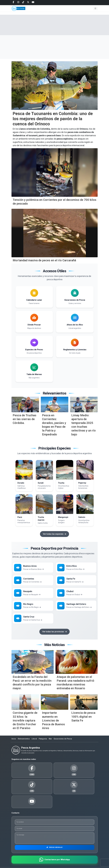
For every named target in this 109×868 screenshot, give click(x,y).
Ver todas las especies (54, 534)
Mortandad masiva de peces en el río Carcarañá (44, 260)
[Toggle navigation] (95, 10)
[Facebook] (13, 2)
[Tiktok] (23, 2)
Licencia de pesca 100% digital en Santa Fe (83, 720)
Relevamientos (25, 742)
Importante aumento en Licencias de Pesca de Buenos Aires (53, 724)
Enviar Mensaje (55, 839)
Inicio (14, 742)
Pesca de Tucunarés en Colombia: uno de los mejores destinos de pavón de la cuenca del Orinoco (53, 119)
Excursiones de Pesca (66, 742)
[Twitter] (28, 2)
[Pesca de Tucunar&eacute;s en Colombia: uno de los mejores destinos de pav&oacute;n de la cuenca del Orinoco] (55, 86)
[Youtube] (33, 2)
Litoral (35, 742)
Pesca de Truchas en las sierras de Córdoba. (25, 419)
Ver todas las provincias (54, 635)
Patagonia (45, 742)
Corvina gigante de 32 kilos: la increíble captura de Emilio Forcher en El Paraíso (25, 724)
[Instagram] (18, 2)
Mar (53, 742)
